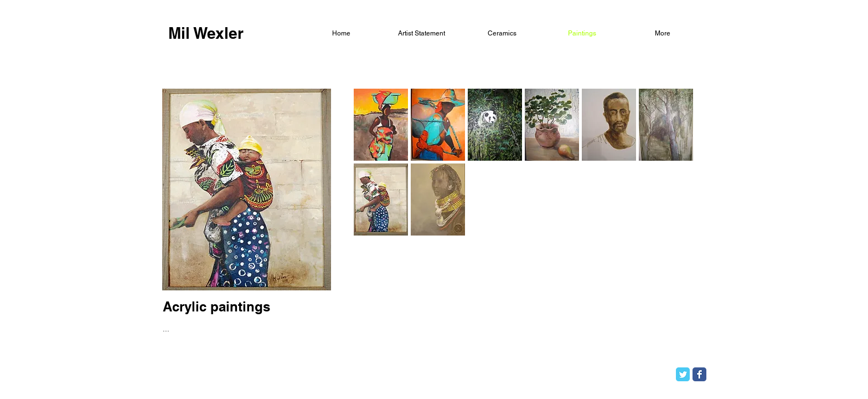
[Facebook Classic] (699, 374)
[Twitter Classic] (683, 374)
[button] (381, 125)
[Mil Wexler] (206, 33)
